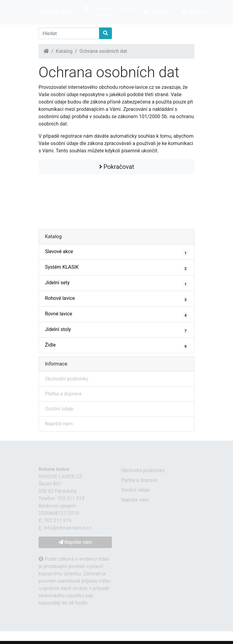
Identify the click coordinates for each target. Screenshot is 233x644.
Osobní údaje (59, 409)
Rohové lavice (116, 299)
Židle (116, 346)
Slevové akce (116, 252)
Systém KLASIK (116, 268)
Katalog (64, 51)
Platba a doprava (63, 394)
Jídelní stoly (116, 330)
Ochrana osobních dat (103, 51)
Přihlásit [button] (194, 12)
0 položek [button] (157, 12)
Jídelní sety (116, 283)
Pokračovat (117, 167)
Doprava (129, 8)
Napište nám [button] (75, 542)
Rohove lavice (57, 12)
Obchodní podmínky (104, 12)
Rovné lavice (116, 315)
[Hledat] (69, 33)
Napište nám (59, 424)
